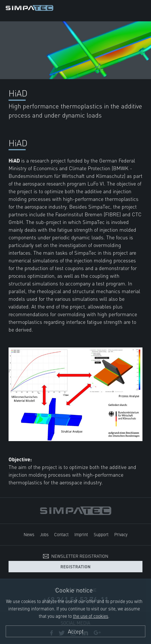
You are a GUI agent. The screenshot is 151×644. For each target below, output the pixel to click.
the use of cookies (91, 616)
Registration (75, 566)
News (29, 534)
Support (101, 534)
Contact (61, 534)
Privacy (121, 534)
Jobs (44, 534)
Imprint (81, 534)
